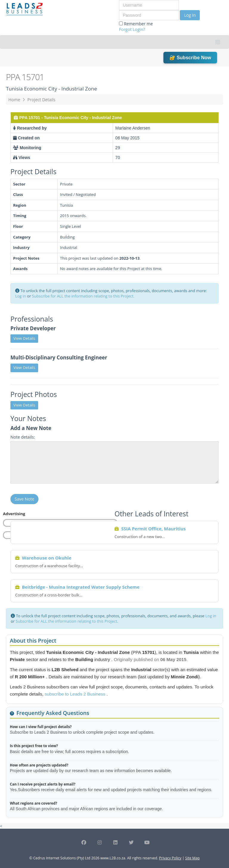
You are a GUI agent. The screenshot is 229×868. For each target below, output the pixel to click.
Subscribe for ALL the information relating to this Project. (83, 296)
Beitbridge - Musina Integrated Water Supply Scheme (81, 587)
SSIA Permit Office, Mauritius (153, 529)
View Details (24, 338)
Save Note (24, 499)
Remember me (136, 27)
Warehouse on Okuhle (47, 558)
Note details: (23, 437)
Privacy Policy (170, 858)
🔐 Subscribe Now (190, 58)
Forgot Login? (132, 29)
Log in (190, 15)
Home (14, 100)
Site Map (192, 858)
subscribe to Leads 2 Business (76, 694)
